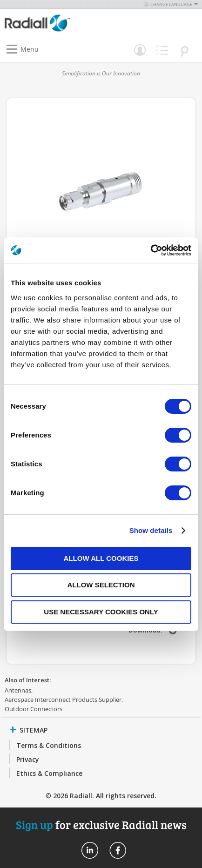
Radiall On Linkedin (90, 850)
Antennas (18, 690)
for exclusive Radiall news (101, 824)
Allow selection (101, 585)
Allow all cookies (101, 558)
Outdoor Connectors (34, 709)
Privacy (28, 759)
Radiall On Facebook (118, 850)
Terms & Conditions (49, 745)
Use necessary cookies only (101, 612)
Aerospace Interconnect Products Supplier (63, 700)
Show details (151, 530)
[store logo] (55, 23)
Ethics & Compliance (49, 773)
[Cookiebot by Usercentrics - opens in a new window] (151, 250)
